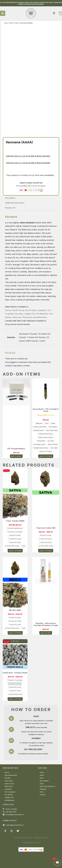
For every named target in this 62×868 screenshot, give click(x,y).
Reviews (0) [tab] (10, 208)
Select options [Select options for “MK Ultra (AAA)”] (15, 633)
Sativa (17, 23)
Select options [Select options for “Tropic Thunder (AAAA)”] (15, 551)
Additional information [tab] (15, 203)
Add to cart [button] (16, 456)
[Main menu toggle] (3, 13)
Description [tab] (10, 198)
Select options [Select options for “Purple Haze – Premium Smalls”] (15, 699)
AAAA (11, 23)
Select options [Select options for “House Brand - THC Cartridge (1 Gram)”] (46, 456)
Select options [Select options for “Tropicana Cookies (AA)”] (46, 551)
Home (6, 23)
